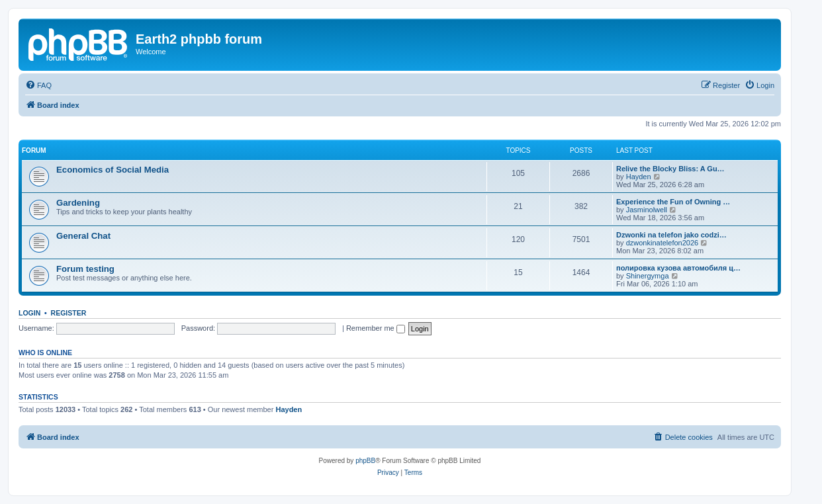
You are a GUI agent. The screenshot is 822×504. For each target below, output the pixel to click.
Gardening (78, 203)
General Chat (83, 236)
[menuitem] (38, 85)
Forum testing (85, 269)
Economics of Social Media (113, 170)
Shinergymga (648, 276)
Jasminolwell (647, 210)
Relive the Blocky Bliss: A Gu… (670, 169)
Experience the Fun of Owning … (673, 202)
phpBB (365, 461)
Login (29, 313)
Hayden (639, 177)
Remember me (376, 328)
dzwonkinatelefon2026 (662, 243)
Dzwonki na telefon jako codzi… (671, 235)
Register (69, 313)
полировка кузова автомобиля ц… (678, 268)
